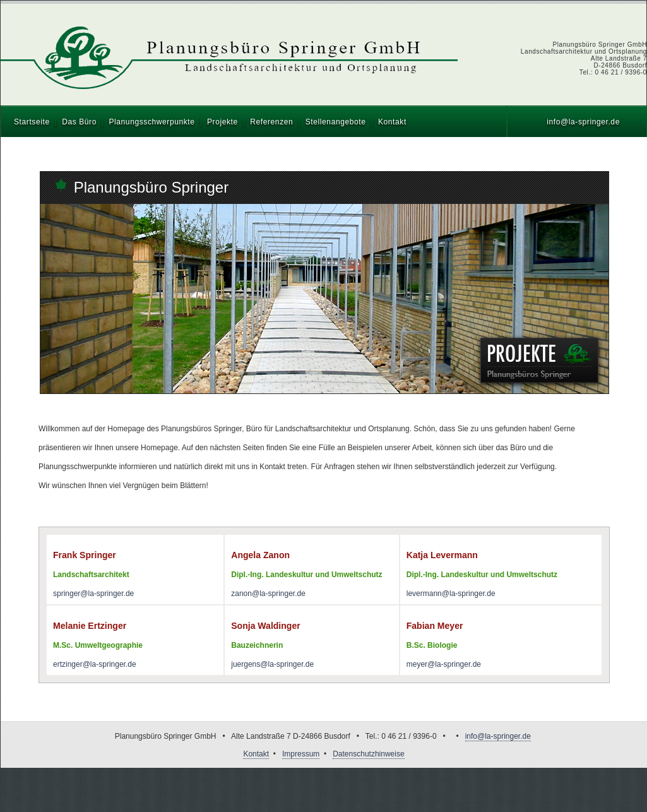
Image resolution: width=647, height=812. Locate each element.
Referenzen (271, 122)
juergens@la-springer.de (272, 664)
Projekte (223, 122)
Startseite (32, 122)
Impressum (301, 754)
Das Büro (79, 122)
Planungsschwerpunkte (151, 122)
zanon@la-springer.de (268, 594)
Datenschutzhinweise (368, 754)
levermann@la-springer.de (451, 594)
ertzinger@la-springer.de (95, 664)
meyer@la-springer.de (444, 664)
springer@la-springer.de (93, 594)
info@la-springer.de (583, 122)
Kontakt (392, 122)
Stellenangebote (336, 122)
